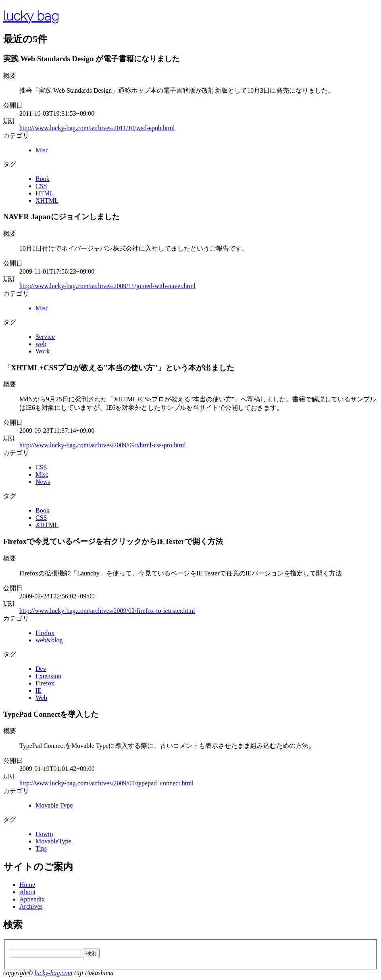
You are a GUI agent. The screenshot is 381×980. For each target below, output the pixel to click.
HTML (45, 193)
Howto (44, 834)
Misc (42, 150)
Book (43, 179)
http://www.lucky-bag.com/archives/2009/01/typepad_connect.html (106, 783)
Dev (41, 669)
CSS (41, 186)
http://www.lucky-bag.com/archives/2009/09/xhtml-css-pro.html (103, 445)
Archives (31, 906)
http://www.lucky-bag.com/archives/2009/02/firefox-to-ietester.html (107, 611)
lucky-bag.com (53, 973)
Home (27, 885)
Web (41, 698)
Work (43, 351)
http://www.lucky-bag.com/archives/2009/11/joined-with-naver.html (107, 286)
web (41, 344)
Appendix (32, 899)
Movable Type (54, 805)
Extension (48, 676)
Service (45, 337)
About (27, 892)
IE (39, 690)
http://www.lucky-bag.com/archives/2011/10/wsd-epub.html (97, 128)
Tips (41, 848)
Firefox (45, 633)
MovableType (53, 841)
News (43, 482)
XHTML (47, 200)
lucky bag (31, 16)
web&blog (49, 640)
